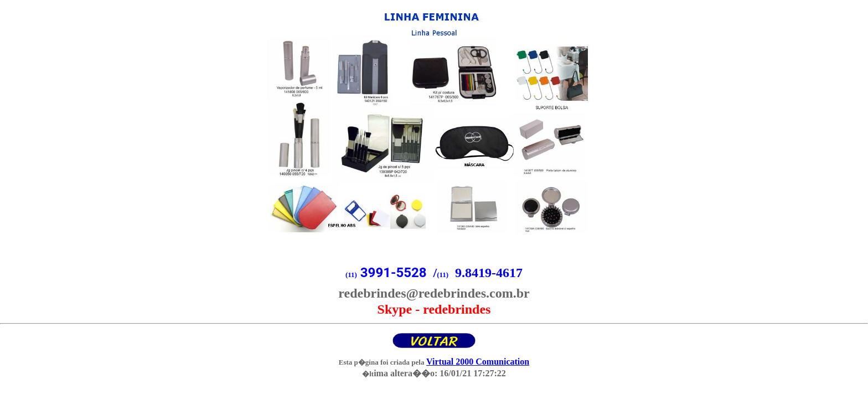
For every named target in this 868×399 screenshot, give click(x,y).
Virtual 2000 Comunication (478, 362)
